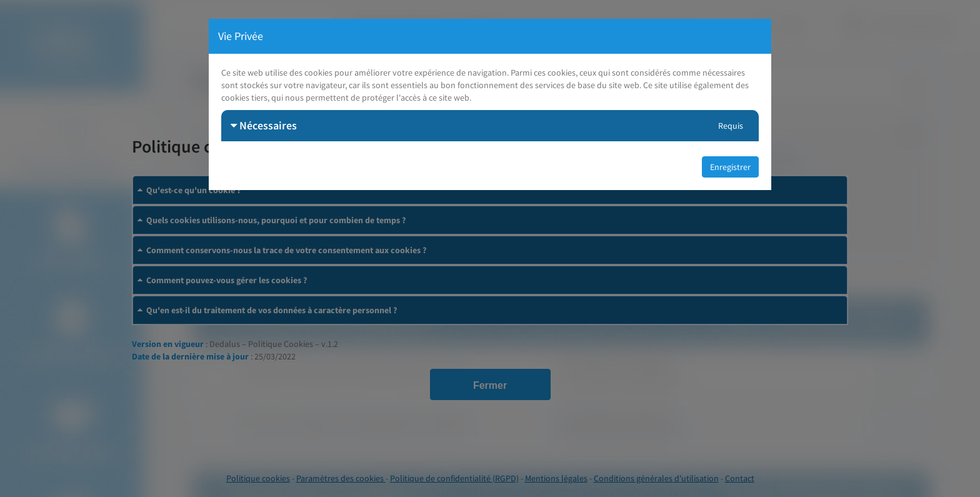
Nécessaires (264, 125)
